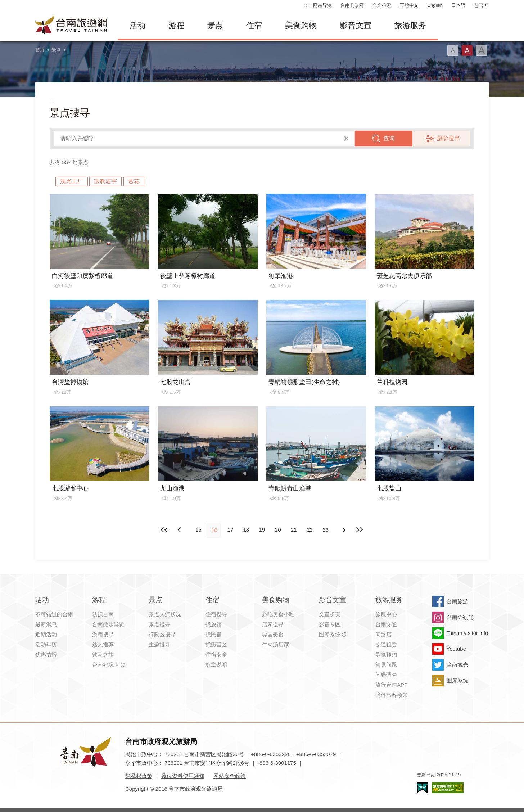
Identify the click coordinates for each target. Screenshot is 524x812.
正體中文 (409, 5)
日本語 (458, 5)
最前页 (164, 530)
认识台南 (103, 614)
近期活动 (46, 634)
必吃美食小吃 (278, 614)
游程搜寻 (103, 634)
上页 (344, 530)
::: (306, 5)
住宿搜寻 (216, 614)
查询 (389, 138)
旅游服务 (410, 25)
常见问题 (386, 665)
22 (310, 530)
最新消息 (46, 624)
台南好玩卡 (106, 665)
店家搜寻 (273, 624)
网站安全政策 (230, 776)
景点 (215, 25)
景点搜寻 (159, 624)
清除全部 (346, 139)
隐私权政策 (139, 776)
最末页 (360, 530)
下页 (180, 530)
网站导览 (322, 5)
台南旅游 (457, 601)
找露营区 (216, 644)
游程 (176, 25)
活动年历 (46, 644)
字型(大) (482, 50)
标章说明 (216, 665)
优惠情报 (46, 655)
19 (262, 530)
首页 (40, 50)
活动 (137, 25)
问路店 (383, 634)
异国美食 (273, 634)
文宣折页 (330, 614)
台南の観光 (460, 617)
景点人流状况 (165, 614)
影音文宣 (356, 25)
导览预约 (386, 655)
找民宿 (214, 634)
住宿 (254, 25)
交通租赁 (386, 644)
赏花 (134, 181)
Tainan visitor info (467, 633)
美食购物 (301, 25)
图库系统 (330, 634)
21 (294, 530)
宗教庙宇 (105, 181)
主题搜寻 (159, 644)
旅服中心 (386, 614)
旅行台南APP (392, 685)
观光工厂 (72, 181)
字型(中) (467, 50)
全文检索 (382, 5)
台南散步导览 (108, 624)
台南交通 (386, 624)
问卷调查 (386, 675)
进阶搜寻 (448, 138)
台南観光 (457, 665)
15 (198, 530)
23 (326, 530)
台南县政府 (352, 5)
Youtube (457, 649)
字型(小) (453, 50)
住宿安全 (216, 655)
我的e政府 (422, 788)
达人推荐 (103, 644)
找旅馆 (214, 624)
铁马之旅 (103, 655)
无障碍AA (448, 788)
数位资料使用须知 (183, 776)
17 (230, 530)
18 (246, 530)
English (435, 5)
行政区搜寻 (162, 634)
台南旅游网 (71, 26)
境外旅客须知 (392, 695)
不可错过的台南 (54, 614)
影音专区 (330, 624)
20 (278, 530)
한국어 (481, 5)
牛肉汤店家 (275, 644)
